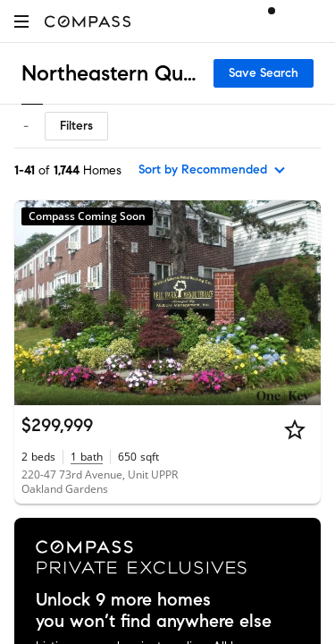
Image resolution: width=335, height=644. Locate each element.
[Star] (295, 429)
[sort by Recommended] (213, 170)
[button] (21, 21)
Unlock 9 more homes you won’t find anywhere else (154, 611)
